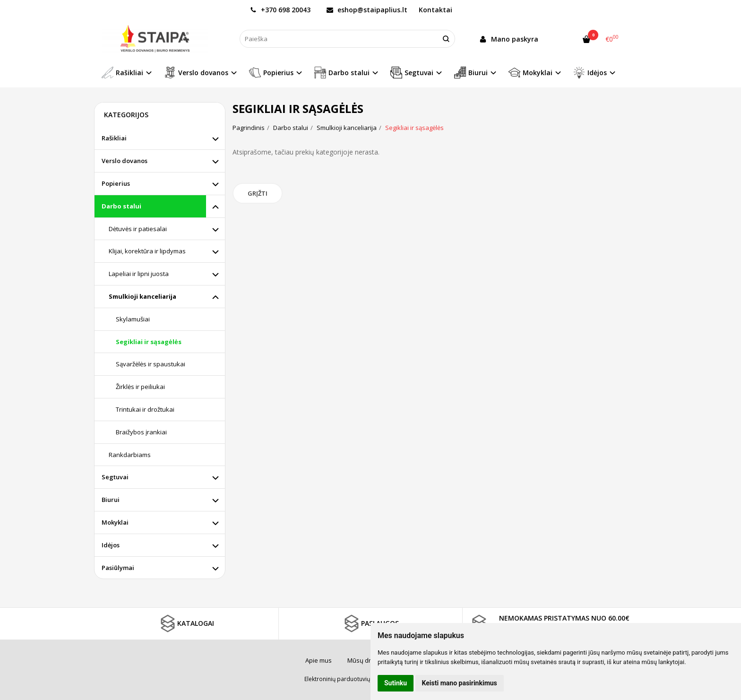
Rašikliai (114, 138)
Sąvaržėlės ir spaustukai (151, 364)
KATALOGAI (186, 623)
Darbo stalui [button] (342, 73)
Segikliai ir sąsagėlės (149, 342)
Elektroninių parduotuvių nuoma (347, 679)
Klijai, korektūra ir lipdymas (147, 251)
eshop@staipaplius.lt (367, 10)
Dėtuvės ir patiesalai (138, 229)
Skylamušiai (133, 319)
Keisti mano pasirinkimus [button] (460, 683)
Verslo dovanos (125, 161)
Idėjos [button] (590, 73)
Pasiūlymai (118, 568)
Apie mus (319, 660)
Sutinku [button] (396, 683)
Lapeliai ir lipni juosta (139, 274)
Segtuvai (115, 477)
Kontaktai (435, 10)
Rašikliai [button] (122, 73)
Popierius (116, 183)
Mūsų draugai (367, 660)
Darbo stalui (121, 206)
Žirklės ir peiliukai (140, 387)
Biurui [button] (471, 73)
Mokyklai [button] (530, 73)
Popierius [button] (271, 73)
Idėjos (111, 545)
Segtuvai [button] (412, 73)
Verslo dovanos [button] (196, 73)
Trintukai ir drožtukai (145, 409)
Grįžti (258, 193)
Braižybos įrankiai (141, 432)
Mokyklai (115, 522)
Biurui (111, 500)
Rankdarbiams (130, 455)
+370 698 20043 (280, 10)
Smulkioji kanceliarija (142, 296)
